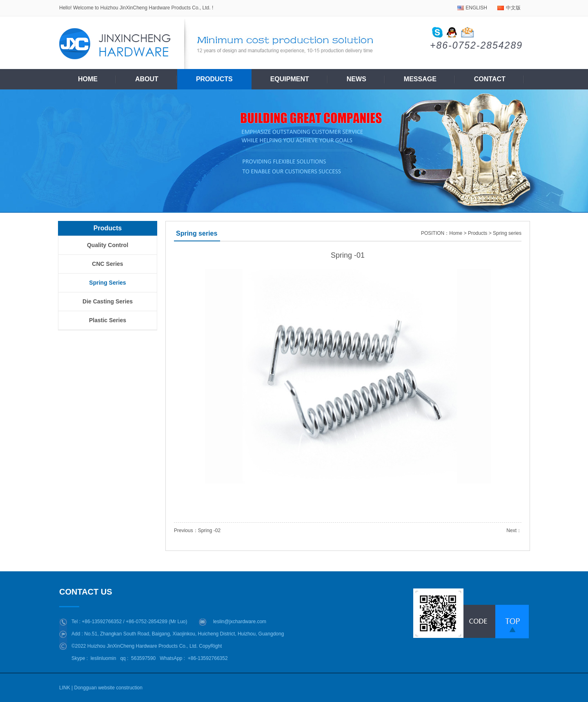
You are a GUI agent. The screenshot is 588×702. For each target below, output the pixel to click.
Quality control (108, 245)
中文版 (513, 8)
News (356, 79)
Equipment (290, 79)
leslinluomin (104, 658)
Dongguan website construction (108, 688)
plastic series (108, 320)
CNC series (107, 264)
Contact (490, 79)
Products (214, 79)
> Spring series (505, 233)
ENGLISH (476, 8)
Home (88, 79)
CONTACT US (88, 592)
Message (420, 79)
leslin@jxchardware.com (240, 622)
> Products (476, 233)
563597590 (143, 658)
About (147, 79)
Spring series (107, 283)
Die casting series (108, 301)
